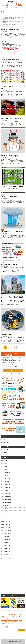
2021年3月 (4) (6, 521)
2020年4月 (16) (7, 555)
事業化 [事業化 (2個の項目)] (15, 614)
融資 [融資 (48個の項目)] (3, 624)
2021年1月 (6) (6, 527)
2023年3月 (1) (6, 475)
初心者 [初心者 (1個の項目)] (17, 617)
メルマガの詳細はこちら (18, 374)
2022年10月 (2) (7, 482)
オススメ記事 (6, 442)
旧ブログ (5, 453)
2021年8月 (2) (6, 509)
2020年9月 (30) (7, 539)
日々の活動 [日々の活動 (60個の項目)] (4, 621)
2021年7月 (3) (6, 512)
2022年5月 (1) (6, 491)
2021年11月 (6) (7, 500)
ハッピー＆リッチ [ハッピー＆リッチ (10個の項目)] (16, 612)
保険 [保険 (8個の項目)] (13, 617)
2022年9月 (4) (6, 485)
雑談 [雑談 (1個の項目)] (12, 624)
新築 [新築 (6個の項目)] (21, 619)
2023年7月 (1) (6, 463)
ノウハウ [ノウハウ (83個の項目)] (8, 612)
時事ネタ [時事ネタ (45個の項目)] (10, 621)
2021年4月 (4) (6, 518)
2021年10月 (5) (7, 503)
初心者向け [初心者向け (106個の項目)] (4, 619)
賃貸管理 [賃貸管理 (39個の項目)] (7, 624)
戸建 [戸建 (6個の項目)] (17, 619)
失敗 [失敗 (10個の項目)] (13, 619)
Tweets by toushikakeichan (8, 559)
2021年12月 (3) (7, 497)
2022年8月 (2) (6, 488)
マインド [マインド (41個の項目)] (4, 614)
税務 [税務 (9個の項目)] (20, 621)
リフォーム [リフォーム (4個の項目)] (10, 614)
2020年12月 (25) (7, 530)
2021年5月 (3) (6, 515)
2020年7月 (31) (7, 546)
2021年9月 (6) (6, 506)
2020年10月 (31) (7, 536)
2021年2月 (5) (6, 524)
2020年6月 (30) (7, 549)
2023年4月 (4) (6, 472)
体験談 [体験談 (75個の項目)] (3, 617)
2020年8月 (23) (7, 542)
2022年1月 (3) (6, 494)
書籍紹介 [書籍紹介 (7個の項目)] (16, 621)
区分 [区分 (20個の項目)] (9, 619)
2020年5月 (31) (7, 552)
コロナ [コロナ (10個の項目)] (3, 612)
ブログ (4, 439)
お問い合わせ (6, 450)
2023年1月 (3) (6, 479)
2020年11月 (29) (7, 533)
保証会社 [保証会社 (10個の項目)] (8, 617)
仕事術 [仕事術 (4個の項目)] (20, 614)
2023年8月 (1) (6, 460)
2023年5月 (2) (6, 469)
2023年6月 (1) (6, 466)
